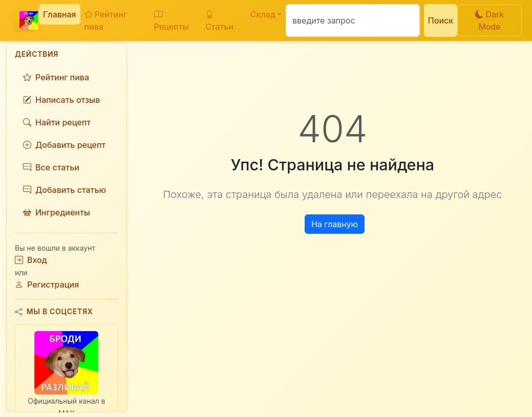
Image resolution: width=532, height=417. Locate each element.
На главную (335, 224)
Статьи (219, 20)
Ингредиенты (57, 212)
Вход (31, 260)
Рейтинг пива (106, 20)
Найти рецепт (57, 122)
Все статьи (51, 167)
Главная (60, 14)
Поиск (441, 20)
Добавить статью (65, 190)
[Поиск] (353, 20)
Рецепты (172, 20)
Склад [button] (263, 14)
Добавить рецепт (64, 145)
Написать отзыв (61, 100)
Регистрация (47, 284)
